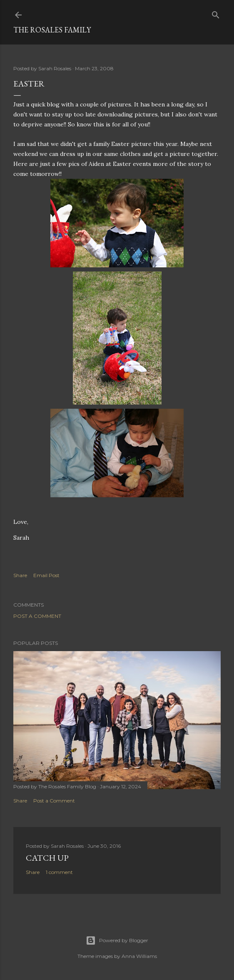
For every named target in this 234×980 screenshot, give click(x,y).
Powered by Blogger (117, 941)
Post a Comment (37, 616)
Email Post (46, 575)
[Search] (216, 13)
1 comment (59, 872)
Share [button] (20, 575)
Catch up (47, 858)
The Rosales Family (52, 30)
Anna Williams (139, 956)
